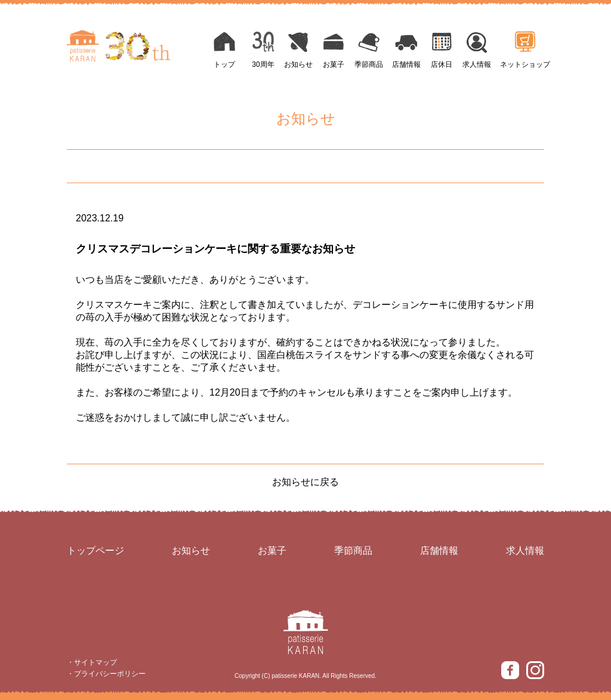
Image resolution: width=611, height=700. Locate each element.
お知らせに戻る (305, 482)
